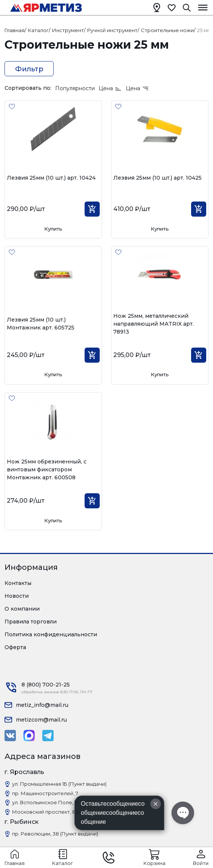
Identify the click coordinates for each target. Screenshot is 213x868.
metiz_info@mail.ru (42, 705)
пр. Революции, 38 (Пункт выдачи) (55, 834)
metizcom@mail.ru (41, 720)
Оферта (15, 647)
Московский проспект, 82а (47, 812)
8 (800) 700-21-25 (46, 685)
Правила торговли (31, 622)
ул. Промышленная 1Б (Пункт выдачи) (59, 784)
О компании (22, 609)
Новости (17, 596)
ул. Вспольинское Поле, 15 (45, 802)
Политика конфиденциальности (51, 634)
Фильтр (29, 69)
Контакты (18, 583)
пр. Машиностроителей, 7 (45, 793)
